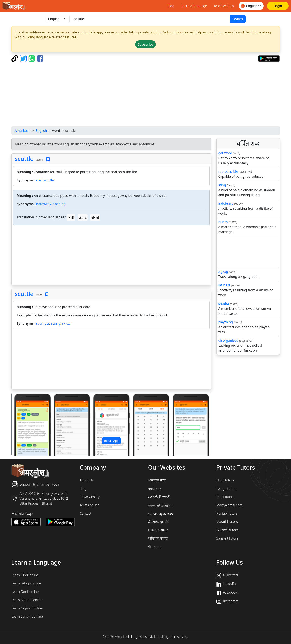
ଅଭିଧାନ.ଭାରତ (158, 530)
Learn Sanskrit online (27, 616)
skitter (67, 323)
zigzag (223, 272)
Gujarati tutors (227, 530)
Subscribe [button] (145, 44)
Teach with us (224, 6)
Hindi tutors (225, 480)
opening (59, 204)
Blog (171, 6)
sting (222, 185)
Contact (86, 513)
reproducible (228, 171)
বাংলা (95, 218)
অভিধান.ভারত (158, 538)
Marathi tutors (227, 522)
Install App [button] (111, 441)
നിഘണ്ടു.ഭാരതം (161, 513)
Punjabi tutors (227, 513)
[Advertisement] (146, 94)
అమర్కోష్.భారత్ (159, 497)
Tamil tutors (225, 497)
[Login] (278, 6)
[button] (27, 424)
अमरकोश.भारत (157, 480)
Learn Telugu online (26, 583)
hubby (223, 222)
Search (238, 19)
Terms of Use (90, 505)
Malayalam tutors (229, 505)
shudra (224, 304)
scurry (56, 323)
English (41, 131)
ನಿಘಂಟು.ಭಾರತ (158, 522)
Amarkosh (23, 131)
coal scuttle (45, 180)
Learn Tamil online (25, 592)
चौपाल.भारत (155, 547)
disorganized (228, 340)
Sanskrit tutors (227, 538)
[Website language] (251, 6)
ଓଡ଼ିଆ (83, 218)
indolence (226, 203)
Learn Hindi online (25, 575)
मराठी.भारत (155, 488)
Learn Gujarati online (27, 608)
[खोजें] (150, 19)
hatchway (44, 204)
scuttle (24, 159)
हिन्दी (71, 218)
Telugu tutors (226, 488)
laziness (224, 285)
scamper (43, 323)
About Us (87, 480)
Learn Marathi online (27, 600)
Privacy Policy (90, 497)
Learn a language (194, 6)
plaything (226, 322)
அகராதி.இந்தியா (161, 505)
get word (225, 153)
